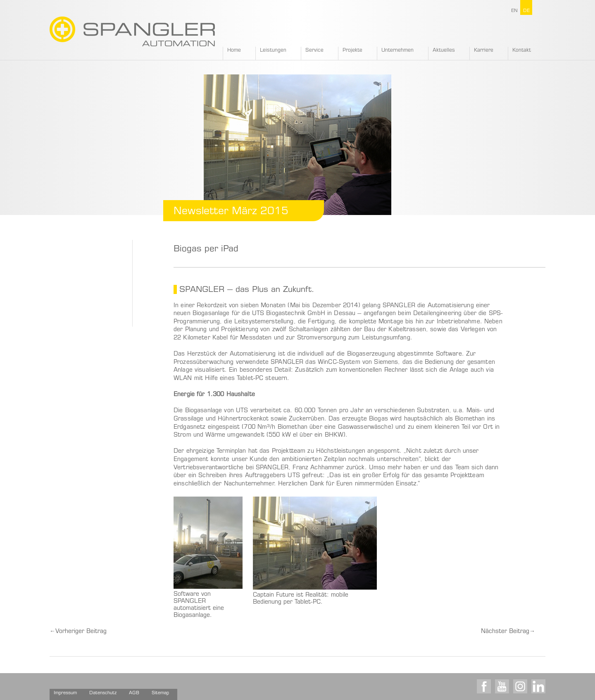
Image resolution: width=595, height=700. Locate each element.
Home (234, 50)
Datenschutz (103, 693)
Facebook (484, 686)
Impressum (65, 693)
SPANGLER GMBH (132, 31)
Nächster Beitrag (508, 632)
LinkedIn (538, 686)
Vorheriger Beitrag (78, 632)
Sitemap (160, 693)
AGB (134, 693)
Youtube (502, 686)
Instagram (520, 686)
